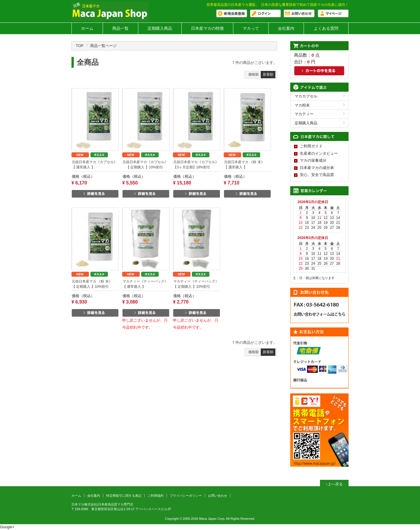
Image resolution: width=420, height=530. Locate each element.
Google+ (7, 527)
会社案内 (286, 28)
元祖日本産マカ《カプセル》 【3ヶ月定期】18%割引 (196, 165)
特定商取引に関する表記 (124, 496)
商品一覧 (120, 28)
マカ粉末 (302, 105)
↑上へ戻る (334, 484)
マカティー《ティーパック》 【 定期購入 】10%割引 (197, 284)
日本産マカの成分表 (317, 168)
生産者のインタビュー (319, 153)
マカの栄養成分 (313, 160)
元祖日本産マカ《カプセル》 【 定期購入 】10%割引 (145, 165)
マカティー (304, 114)
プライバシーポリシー (186, 496)
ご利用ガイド (311, 146)
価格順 (253, 74)
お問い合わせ (218, 496)
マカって (251, 28)
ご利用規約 (156, 496)
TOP (80, 46)
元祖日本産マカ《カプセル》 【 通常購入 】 (95, 165)
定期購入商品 (160, 28)
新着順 (268, 74)
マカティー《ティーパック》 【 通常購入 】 (146, 284)
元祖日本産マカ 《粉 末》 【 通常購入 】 (247, 165)
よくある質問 (326, 28)
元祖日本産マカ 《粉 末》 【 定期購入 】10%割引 (95, 284)
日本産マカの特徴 (207, 28)
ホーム (87, 28)
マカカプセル (306, 96)
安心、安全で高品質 (317, 175)
